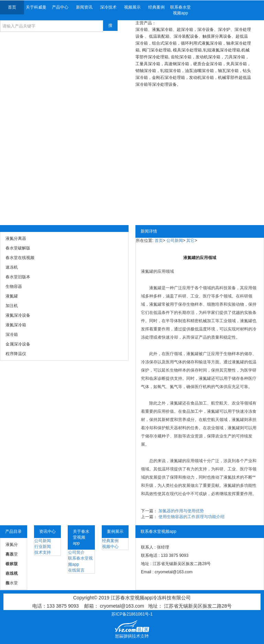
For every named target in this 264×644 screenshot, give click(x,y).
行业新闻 (43, 547)
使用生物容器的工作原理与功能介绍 (191, 517)
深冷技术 (108, 7)
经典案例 (156, 7)
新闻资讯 (84, 7)
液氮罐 (147, 271)
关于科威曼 (36, 7)
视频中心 (110, 547)
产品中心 (60, 7)
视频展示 (132, 7)
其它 (190, 241)
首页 (12, 7)
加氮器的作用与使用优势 (181, 511)
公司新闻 (175, 241)
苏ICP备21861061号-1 (132, 614)
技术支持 (43, 552)
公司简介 (76, 552)
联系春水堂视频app (180, 10)
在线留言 (76, 570)
